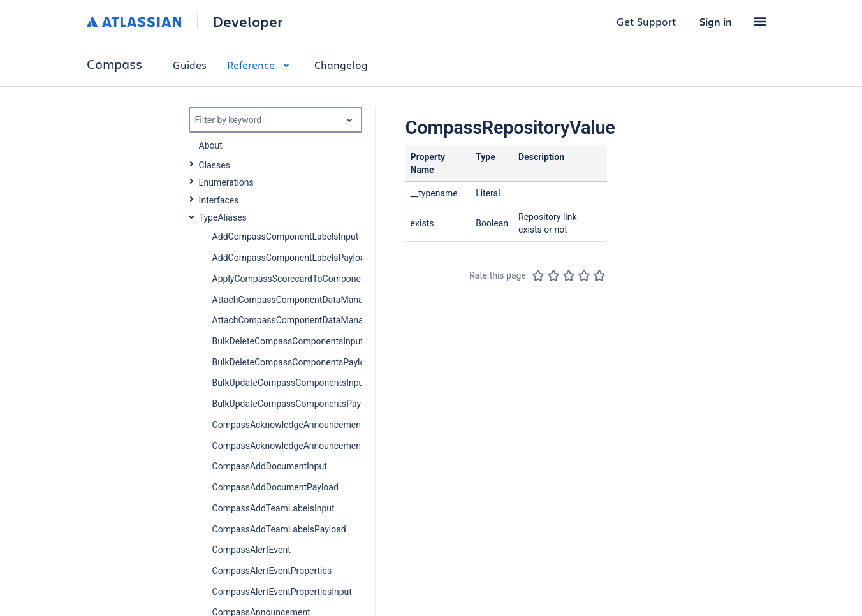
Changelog (341, 65)
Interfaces (219, 200)
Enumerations (226, 182)
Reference (260, 65)
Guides (190, 65)
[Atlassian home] (134, 22)
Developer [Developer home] (248, 22)
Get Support (646, 21)
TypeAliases (223, 217)
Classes (215, 165)
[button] (760, 22)
